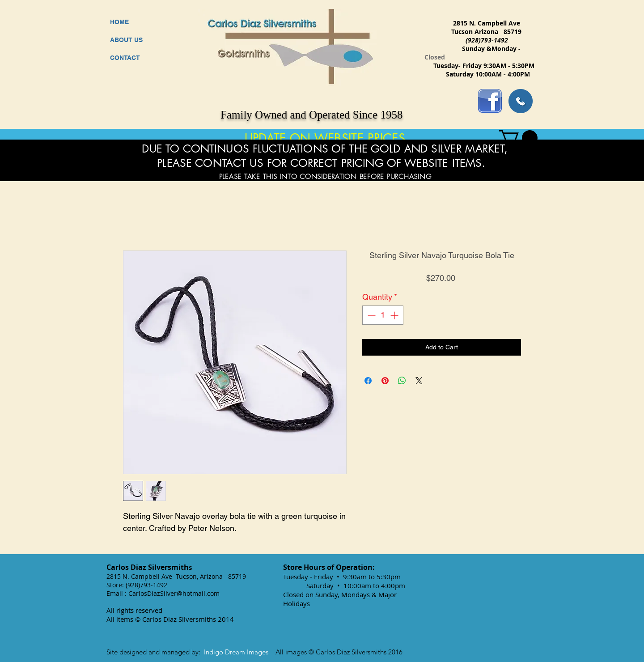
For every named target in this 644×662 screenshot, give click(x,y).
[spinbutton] (383, 315)
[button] (518, 138)
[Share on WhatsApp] (402, 381)
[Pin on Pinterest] (385, 381)
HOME (119, 22)
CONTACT (125, 58)
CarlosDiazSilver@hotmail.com (174, 593)
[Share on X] (419, 381)
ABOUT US (126, 40)
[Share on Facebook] (368, 381)
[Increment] (395, 315)
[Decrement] (371, 315)
